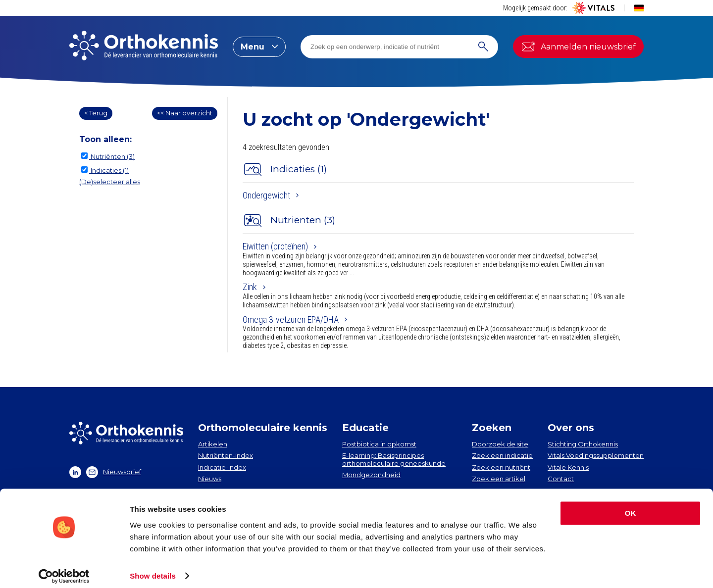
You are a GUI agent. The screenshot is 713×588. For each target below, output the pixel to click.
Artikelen (213, 444)
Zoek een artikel (499, 479)
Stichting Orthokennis (583, 444)
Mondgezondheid (371, 475)
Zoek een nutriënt (501, 467)
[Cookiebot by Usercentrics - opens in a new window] (64, 569)
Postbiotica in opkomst (379, 444)
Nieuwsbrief (114, 472)
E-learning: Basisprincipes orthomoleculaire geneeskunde (394, 459)
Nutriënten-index (226, 455)
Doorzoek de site (500, 444)
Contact (561, 479)
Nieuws (210, 479)
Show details (153, 568)
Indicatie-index (222, 467)
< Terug (96, 113)
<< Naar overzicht (185, 113)
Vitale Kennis (568, 467)
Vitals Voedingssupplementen (596, 455)
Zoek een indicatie (502, 455)
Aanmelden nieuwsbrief (578, 47)
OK (631, 506)
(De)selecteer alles (110, 182)
